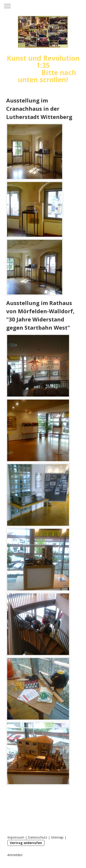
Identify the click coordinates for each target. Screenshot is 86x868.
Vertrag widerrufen (26, 843)
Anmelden (15, 855)
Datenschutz (38, 837)
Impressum (16, 837)
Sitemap (57, 837)
